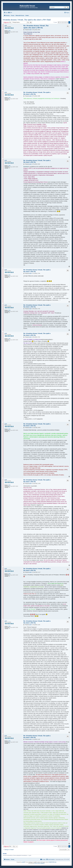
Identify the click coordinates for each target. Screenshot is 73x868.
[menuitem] (10, 13)
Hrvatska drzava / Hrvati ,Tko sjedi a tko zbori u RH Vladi (27, 20)
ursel (6, 25)
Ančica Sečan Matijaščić (39, 863)
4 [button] (67, 22)
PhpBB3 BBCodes (53, 862)
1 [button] (61, 22)
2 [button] (63, 22)
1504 (9, 31)
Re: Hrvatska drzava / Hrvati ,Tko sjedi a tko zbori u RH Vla (36, 27)
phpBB (23, 862)
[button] (59, 22)
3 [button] (65, 22)
